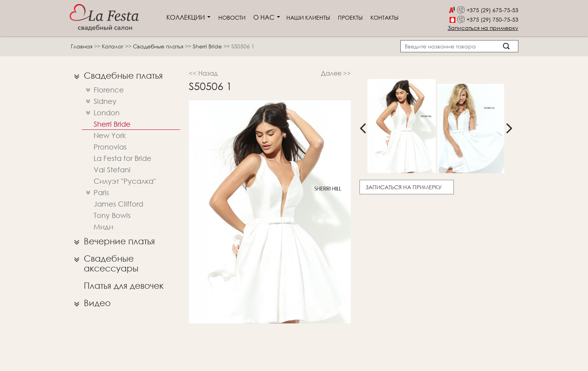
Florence (103, 90)
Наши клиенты (308, 18)
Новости (232, 18)
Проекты (350, 18)
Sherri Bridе (208, 46)
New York (110, 135)
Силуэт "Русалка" (125, 181)
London (101, 113)
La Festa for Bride (123, 158)
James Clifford (118, 204)
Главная (82, 46)
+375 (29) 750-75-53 (492, 19)
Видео (90, 303)
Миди (103, 227)
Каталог (113, 46)
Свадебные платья (159, 46)
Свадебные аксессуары (104, 261)
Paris (95, 193)
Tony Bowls (112, 215)
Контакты (384, 18)
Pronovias (110, 147)
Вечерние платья (112, 241)
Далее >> (336, 73)
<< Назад (203, 73)
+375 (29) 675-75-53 (492, 10)
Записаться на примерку (483, 28)
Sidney (99, 101)
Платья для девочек (124, 285)
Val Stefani (112, 170)
